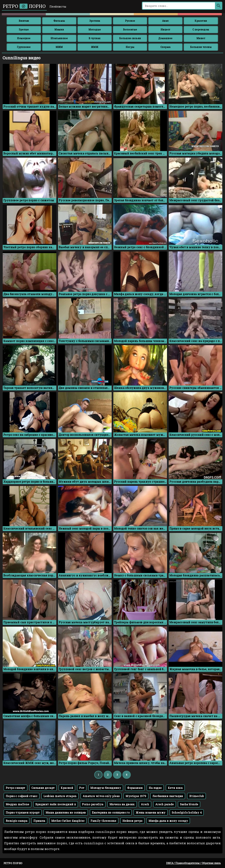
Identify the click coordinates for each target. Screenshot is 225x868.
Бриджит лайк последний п (56, 804)
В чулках (95, 38)
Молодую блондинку (106, 788)
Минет (201, 38)
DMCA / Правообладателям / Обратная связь (193, 863)
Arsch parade (165, 804)
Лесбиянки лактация (168, 796)
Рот (82, 788)
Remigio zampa (17, 821)
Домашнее (165, 38)
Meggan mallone (18, 804)
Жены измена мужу (151, 812)
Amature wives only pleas (101, 796)
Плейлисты (58, 6)
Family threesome (103, 821)
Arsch (145, 804)
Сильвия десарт (43, 788)
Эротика (95, 21)
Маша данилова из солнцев (66, 812)
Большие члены (201, 47)
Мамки (59, 29)
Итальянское (59, 38)
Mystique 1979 (136, 796)
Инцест (165, 29)
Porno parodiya (93, 804)
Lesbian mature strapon (60, 796)
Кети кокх (175, 788)
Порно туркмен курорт (23, 812)
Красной (67, 788)
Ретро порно (24, 6)
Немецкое (24, 38)
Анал (165, 21)
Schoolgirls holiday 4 (187, 812)
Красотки (201, 21)
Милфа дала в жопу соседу (168, 821)
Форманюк (135, 788)
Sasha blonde (189, 804)
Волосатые (130, 29)
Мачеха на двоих (122, 804)
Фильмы (59, 21)
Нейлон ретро (132, 821)
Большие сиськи (130, 38)
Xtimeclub (197, 796)
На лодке (155, 788)
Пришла (39, 821)
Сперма (165, 47)
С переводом (201, 29)
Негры (130, 47)
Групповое (24, 47)
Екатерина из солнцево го (111, 812)
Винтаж (24, 21)
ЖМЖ (95, 47)
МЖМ (59, 47)
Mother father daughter (68, 821)
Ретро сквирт (16, 788)
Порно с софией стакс (22, 796)
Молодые (95, 29)
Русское (130, 21)
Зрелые (24, 29)
